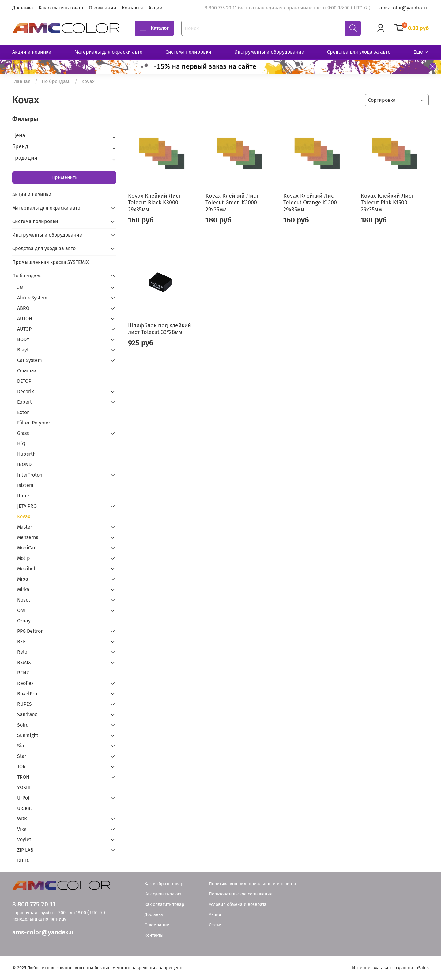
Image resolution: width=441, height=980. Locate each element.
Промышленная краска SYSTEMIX (51, 262)
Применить (64, 177)
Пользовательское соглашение (241, 894)
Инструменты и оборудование (269, 52)
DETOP (24, 381)
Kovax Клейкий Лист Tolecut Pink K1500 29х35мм (387, 203)
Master (25, 527)
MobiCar (26, 548)
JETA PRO (27, 506)
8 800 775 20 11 (34, 904)
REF (21, 642)
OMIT (23, 610)
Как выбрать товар (164, 884)
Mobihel (26, 569)
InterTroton (30, 475)
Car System (30, 360)
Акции (156, 8)
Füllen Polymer (34, 423)
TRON (23, 777)
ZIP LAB (25, 850)
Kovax (24, 517)
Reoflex (25, 683)
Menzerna (28, 537)
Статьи (215, 925)
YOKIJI (24, 787)
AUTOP (24, 329)
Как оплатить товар (61, 8)
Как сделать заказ (163, 894)
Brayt (23, 350)
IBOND (24, 464)
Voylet (24, 839)
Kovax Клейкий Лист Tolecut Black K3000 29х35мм (155, 203)
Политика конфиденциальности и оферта (253, 884)
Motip (24, 558)
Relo (22, 652)
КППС (23, 860)
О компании (103, 8)
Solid (23, 725)
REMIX (24, 662)
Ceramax (27, 371)
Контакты (132, 8)
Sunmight (28, 735)
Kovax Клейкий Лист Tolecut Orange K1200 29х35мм (310, 203)
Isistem (25, 485)
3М (20, 287)
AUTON (25, 319)
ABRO (23, 308)
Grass (23, 433)
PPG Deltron (30, 631)
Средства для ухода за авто (359, 52)
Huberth (26, 454)
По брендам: (56, 81)
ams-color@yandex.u (43, 932)
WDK (22, 819)
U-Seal (24, 808)
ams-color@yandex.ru (404, 8)
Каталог (154, 28)
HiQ (21, 444)
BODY (23, 339)
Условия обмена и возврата (238, 904)
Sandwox (27, 714)
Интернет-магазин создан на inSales (390, 968)
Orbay (24, 621)
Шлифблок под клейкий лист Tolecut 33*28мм (160, 329)
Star (22, 756)
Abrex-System (32, 298)
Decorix (26, 391)
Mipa (23, 579)
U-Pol (23, 798)
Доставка (23, 8)
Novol (24, 600)
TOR (21, 767)
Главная (21, 81)
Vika (22, 829)
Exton (23, 412)
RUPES (24, 704)
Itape (23, 496)
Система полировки (188, 52)
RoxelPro (27, 694)
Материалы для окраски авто (108, 52)
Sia (21, 746)
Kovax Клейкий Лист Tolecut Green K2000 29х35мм (232, 203)
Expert (24, 402)
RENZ (23, 673)
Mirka (23, 589)
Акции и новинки (32, 52)
